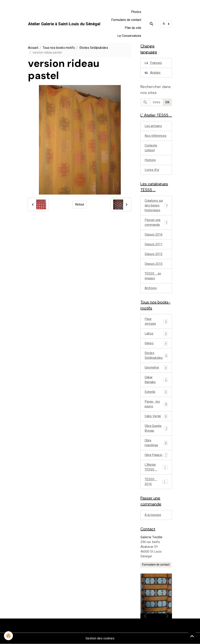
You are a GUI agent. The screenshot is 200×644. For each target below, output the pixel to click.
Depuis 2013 (154, 254)
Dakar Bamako (156, 380)
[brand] (64, 24)
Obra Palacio (156, 455)
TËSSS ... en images (153, 276)
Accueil (33, 48)
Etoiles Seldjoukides (94, 48)
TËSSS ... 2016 (156, 482)
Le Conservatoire (129, 36)
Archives (151, 288)
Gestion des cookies (100, 638)
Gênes (156, 343)
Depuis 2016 (154, 234)
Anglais (153, 73)
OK (167, 102)
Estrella (156, 392)
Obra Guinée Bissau (156, 428)
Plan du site (133, 28)
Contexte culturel (151, 148)
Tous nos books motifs (59, 48)
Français (153, 63)
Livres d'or (152, 170)
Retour (80, 204)
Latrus (156, 334)
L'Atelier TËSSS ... (156, 467)
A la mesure (153, 515)
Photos (136, 12)
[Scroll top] (192, 636)
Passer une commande (153, 222)
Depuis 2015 (154, 264)
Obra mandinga (156, 443)
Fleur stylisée (156, 321)
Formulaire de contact (126, 20)
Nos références (156, 136)
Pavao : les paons (156, 404)
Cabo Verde (156, 416)
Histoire (150, 160)
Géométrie (156, 368)
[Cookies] (8, 636)
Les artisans (153, 126)
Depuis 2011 (154, 244)
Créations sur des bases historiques (154, 205)
